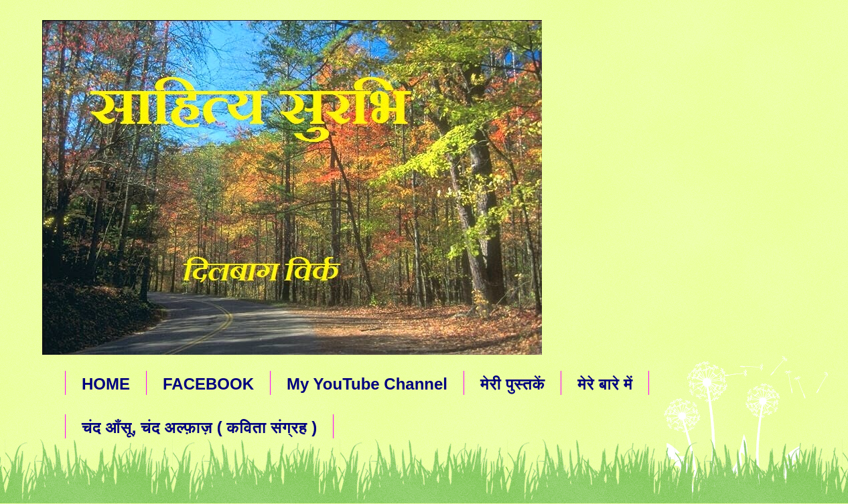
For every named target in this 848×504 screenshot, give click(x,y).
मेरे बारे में (605, 384)
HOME (106, 384)
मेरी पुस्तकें (512, 384)
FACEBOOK (208, 384)
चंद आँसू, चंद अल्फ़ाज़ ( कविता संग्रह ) (199, 427)
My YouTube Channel (367, 384)
